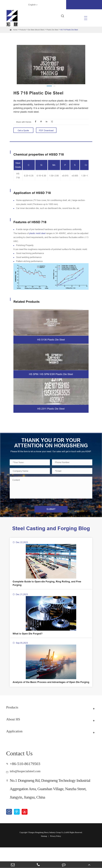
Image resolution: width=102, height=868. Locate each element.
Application (17, 752)
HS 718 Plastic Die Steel (69, 30)
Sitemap (44, 857)
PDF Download (46, 130)
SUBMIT (51, 514)
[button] (49, 86)
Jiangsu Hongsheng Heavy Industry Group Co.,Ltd (48, 853)
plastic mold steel (37, 233)
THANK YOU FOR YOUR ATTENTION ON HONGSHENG (51, 446)
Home (15, 30)
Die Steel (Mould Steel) (36, 30)
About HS (15, 740)
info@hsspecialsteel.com (29, 791)
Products (23, 30)
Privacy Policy (56, 857)
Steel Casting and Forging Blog (51, 536)
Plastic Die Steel (52, 30)
